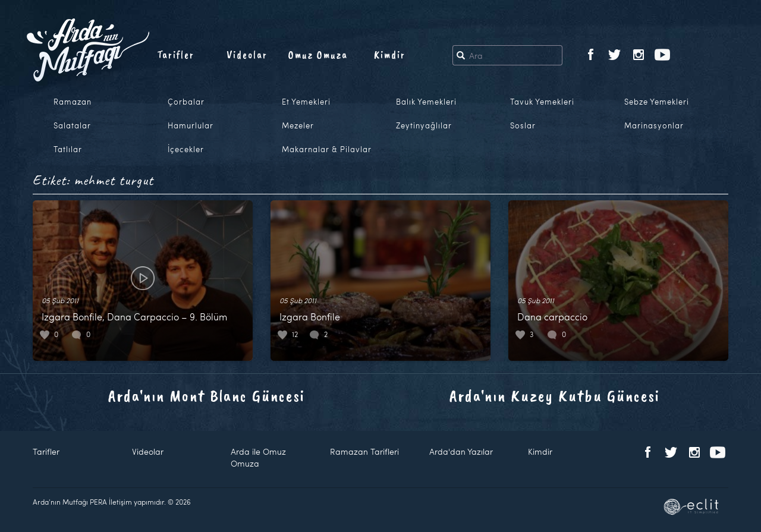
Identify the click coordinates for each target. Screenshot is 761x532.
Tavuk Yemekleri (542, 102)
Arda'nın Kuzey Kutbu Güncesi (555, 396)
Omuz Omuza (318, 55)
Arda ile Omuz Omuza (258, 457)
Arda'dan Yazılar (461, 451)
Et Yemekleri (306, 102)
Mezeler (298, 125)
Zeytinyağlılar (424, 125)
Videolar (247, 55)
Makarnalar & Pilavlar (327, 149)
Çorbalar (186, 102)
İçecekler (186, 149)
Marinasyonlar (654, 125)
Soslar (523, 125)
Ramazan (73, 102)
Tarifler (176, 55)
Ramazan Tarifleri (364, 451)
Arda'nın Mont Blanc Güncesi (207, 396)
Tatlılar (68, 149)
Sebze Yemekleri (657, 102)
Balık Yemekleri (426, 102)
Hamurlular (191, 125)
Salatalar (72, 125)
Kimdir (390, 55)
